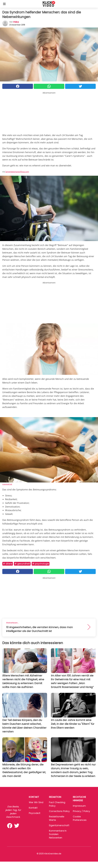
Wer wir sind (36, 802)
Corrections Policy (59, 811)
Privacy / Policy (81, 811)
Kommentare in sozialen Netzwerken (58, 834)
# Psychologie (41, 564)
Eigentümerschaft (59, 825)
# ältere (8, 564)
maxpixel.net (7, 484)
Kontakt (33, 808)
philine (16, 22)
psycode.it (35, 813)
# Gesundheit (22, 564)
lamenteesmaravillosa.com (17, 172)
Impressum (79, 806)
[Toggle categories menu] (4, 4)
